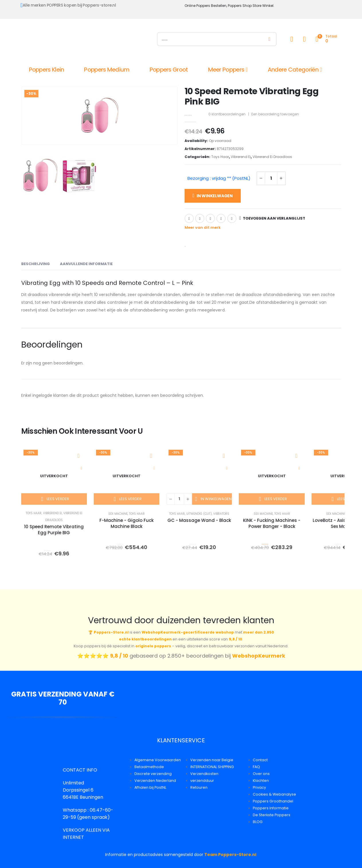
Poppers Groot (169, 70)
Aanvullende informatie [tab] (86, 264)
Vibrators (221, 514)
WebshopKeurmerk (259, 656)
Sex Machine (118, 514)
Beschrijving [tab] (36, 264)
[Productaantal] (271, 178)
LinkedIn (210, 218)
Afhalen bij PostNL (150, 787)
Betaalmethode (149, 767)
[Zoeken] (269, 39)
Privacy (259, 787)
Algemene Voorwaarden (158, 760)
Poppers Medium (107, 70)
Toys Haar (220, 157)
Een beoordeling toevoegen (275, 114)
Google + (221, 218)
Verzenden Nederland (155, 781)
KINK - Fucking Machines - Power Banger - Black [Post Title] (272, 523)
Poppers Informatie (271, 808)
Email (232, 218)
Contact (260, 760)
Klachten (261, 781)
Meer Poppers (226, 70)
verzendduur (202, 781)
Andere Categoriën (293, 70)
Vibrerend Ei (241, 157)
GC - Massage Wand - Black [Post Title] (199, 520)
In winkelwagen (215, 196)
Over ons (261, 774)
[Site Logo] (86, 40)
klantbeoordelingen (227, 114)
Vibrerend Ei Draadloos (272, 157)
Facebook (189, 218)
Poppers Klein (47, 70)
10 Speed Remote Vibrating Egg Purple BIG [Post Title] (54, 530)
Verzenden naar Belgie (212, 760)
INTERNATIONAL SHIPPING (212, 767)
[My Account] (292, 39)
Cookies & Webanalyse (274, 794)
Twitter (200, 218)
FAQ (256, 767)
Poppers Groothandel (273, 801)
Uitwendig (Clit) (199, 514)
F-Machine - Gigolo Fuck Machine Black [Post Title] (127, 523)
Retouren (199, 787)
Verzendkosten (204, 774)
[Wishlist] (304, 39)
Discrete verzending (153, 774)
